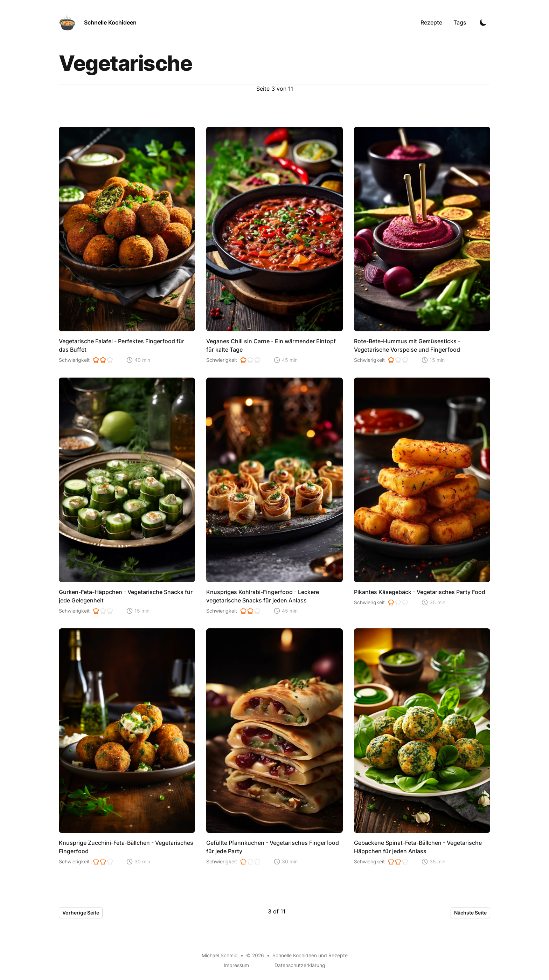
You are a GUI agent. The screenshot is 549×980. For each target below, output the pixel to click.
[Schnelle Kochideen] (98, 22)
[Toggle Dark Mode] (483, 22)
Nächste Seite (470, 913)
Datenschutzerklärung (300, 965)
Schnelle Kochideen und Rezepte (310, 955)
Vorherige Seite (81, 913)
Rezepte (431, 22)
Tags (460, 22)
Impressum (236, 965)
